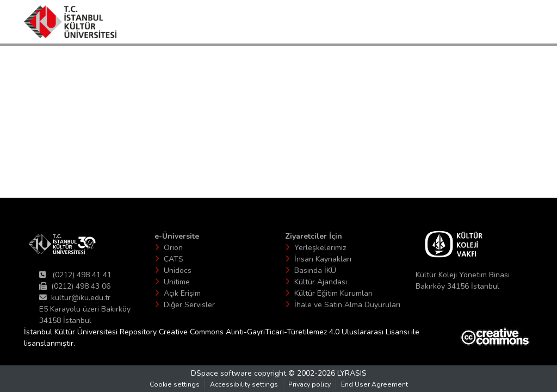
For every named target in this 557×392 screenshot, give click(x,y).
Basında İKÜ (315, 270)
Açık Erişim (182, 293)
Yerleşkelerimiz (320, 248)
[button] (70, 22)
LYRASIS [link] (352, 373)
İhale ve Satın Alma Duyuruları (347, 305)
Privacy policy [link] (310, 384)
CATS (174, 259)
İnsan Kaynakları (323, 259)
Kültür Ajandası (321, 282)
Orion (173, 248)
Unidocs (178, 270)
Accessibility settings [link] (244, 384)
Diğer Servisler (189, 305)
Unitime (177, 282)
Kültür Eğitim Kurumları (333, 293)
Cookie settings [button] (175, 384)
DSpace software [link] (221, 373)
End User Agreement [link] (375, 384)
